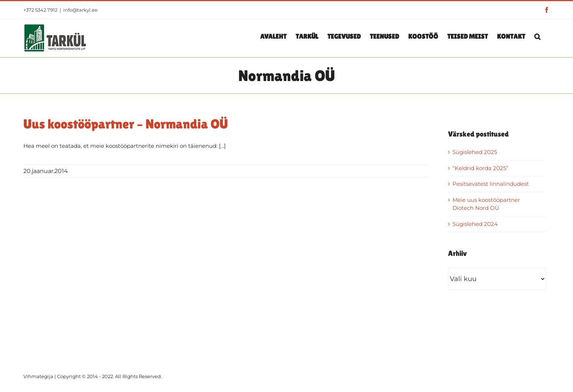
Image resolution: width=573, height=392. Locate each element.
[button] (537, 36)
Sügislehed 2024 (475, 224)
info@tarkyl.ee (80, 10)
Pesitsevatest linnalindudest (491, 184)
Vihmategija (38, 376)
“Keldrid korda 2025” (480, 168)
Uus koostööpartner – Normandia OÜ (126, 124)
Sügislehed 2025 (475, 152)
